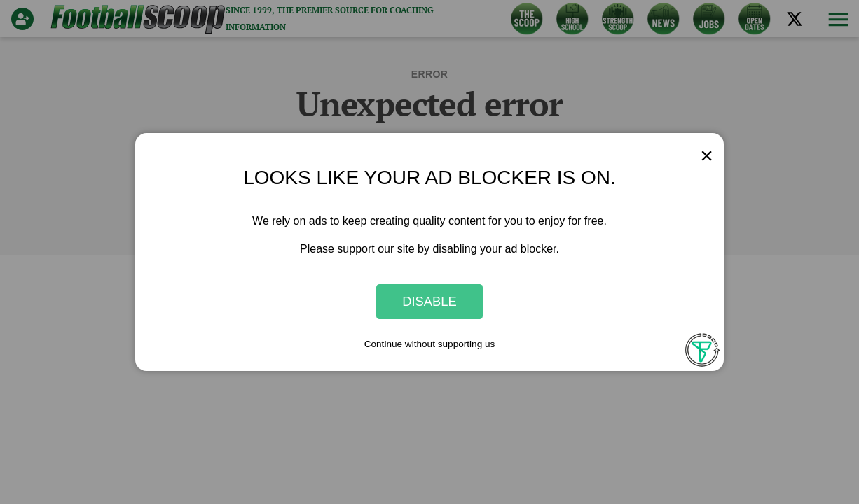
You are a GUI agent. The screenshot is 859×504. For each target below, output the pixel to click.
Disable (429, 301)
